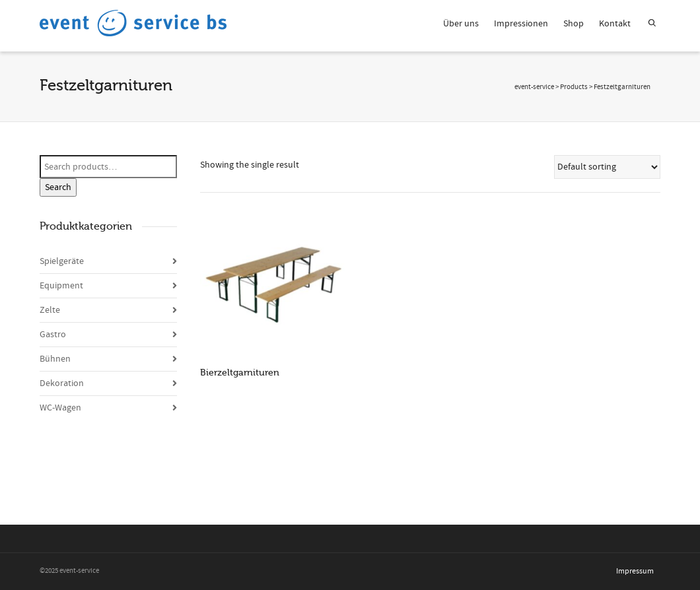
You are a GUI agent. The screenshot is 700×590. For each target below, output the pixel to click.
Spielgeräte (62, 261)
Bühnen (55, 359)
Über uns (461, 24)
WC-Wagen (60, 408)
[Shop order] (608, 167)
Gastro (53, 335)
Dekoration (62, 383)
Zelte (50, 310)
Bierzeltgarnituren (240, 373)
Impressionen (521, 24)
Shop (574, 24)
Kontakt (615, 24)
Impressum (635, 571)
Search (58, 187)
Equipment (61, 286)
